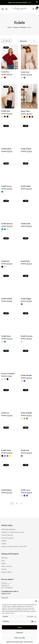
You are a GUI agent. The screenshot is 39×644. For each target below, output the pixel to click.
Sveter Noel (25, 72)
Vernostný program (7, 538)
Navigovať (5, 598)
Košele (4, 563)
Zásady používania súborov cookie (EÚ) (14, 546)
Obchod (16, 27)
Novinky (4, 569)
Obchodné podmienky (8, 529)
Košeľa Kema (25, 261)
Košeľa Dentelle (26, 375)
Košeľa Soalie (26, 224)
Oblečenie (23, 27)
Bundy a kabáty (6, 572)
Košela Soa (5, 413)
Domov (10, 27)
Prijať (20, 627)
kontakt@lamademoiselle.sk (10, 591)
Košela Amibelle (26, 413)
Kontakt (4, 544)
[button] (36, 601)
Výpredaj (4, 558)
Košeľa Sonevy (6, 186)
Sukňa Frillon (25, 111)
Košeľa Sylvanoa (7, 224)
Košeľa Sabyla (26, 186)
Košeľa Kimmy (6, 450)
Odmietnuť (20, 633)
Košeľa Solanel (26, 149)
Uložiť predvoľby (20, 638)
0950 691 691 (6, 594)
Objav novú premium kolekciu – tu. (19, 2)
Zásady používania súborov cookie (15, 642)
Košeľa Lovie (25, 490)
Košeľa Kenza (6, 336)
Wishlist (4, 541)
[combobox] (27, 41)
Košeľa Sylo (5, 261)
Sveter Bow (5, 72)
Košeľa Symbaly (7, 299)
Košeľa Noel (6, 111)
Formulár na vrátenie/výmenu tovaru (13, 532)
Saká (3, 561)
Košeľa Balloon (7, 490)
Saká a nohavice (7, 566)
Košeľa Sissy (25, 450)
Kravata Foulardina (8, 374)
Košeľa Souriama (27, 336)
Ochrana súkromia (28, 642)
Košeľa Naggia (26, 299)
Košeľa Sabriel (6, 149)
